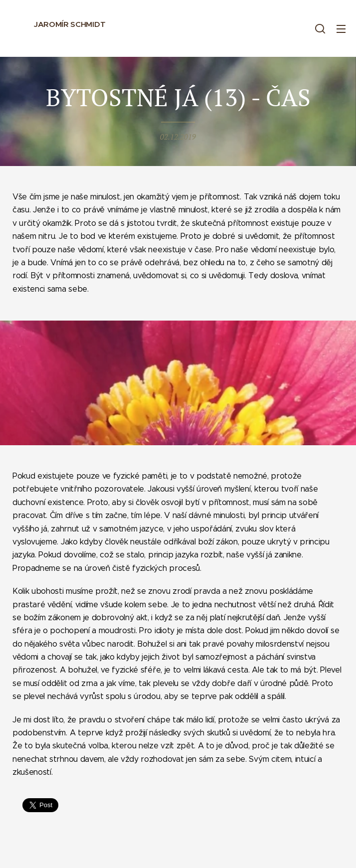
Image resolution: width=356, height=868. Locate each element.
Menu (341, 29)
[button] (320, 28)
